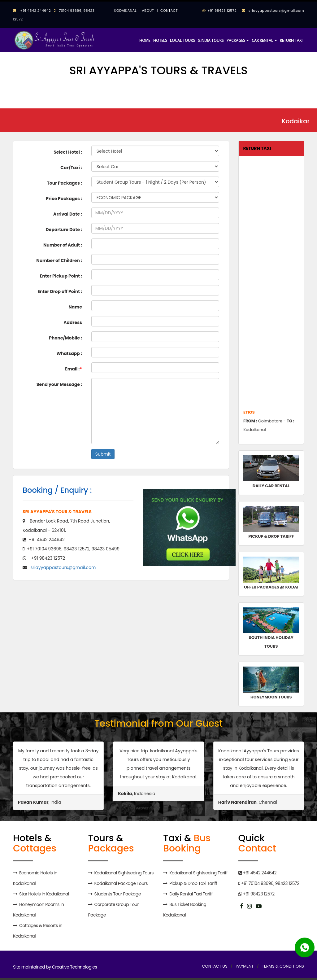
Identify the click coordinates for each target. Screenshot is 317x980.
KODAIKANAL (125, 11)
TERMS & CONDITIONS (283, 966)
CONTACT (169, 11)
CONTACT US (215, 966)
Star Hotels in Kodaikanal (44, 894)
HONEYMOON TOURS (271, 697)
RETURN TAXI (291, 40)
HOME (145, 40)
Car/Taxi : (71, 168)
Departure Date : (64, 230)
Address (73, 322)
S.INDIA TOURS (211, 40)
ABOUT (148, 11)
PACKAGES (236, 40)
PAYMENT (245, 966)
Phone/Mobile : (65, 338)
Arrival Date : (68, 214)
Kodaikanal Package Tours (121, 883)
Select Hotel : (68, 152)
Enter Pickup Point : (61, 276)
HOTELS (160, 40)
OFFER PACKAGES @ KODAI (271, 587)
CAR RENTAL (262, 40)
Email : (74, 369)
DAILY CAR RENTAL (271, 486)
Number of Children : (59, 260)
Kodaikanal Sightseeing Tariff (198, 873)
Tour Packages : (64, 183)
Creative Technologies (74, 967)
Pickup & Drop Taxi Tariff (193, 883)
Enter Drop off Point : (60, 291)
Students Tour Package (117, 894)
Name (75, 307)
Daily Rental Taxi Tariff (191, 894)
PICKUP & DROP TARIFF (271, 536)
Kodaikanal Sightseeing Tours (124, 873)
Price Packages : (64, 199)
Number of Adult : (63, 245)
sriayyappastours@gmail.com (275, 11)
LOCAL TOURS (182, 40)
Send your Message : (59, 384)
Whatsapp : (69, 353)
